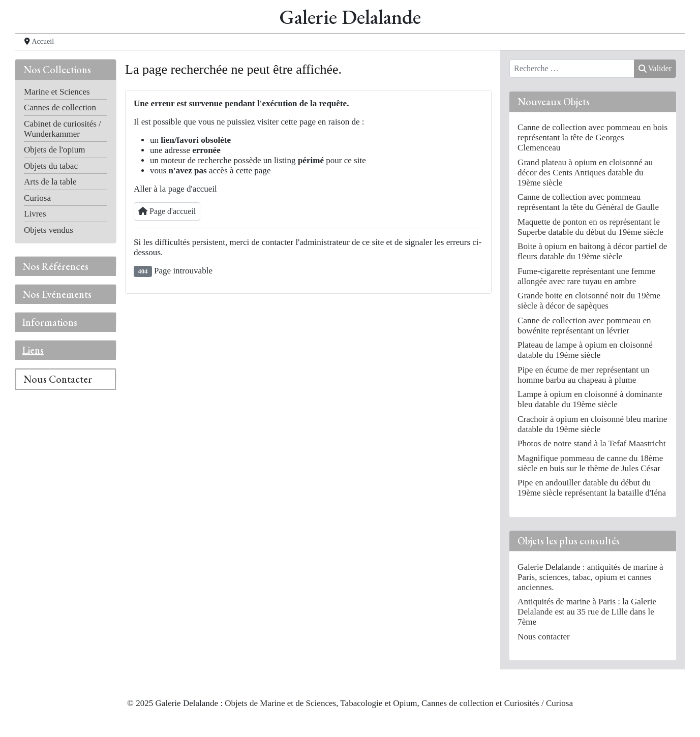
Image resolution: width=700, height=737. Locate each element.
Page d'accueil (167, 211)
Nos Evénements (57, 294)
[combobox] (572, 69)
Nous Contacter (58, 379)
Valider (655, 68)
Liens (33, 350)
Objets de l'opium (54, 150)
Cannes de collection (60, 108)
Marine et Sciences (57, 92)
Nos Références (55, 266)
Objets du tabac (51, 166)
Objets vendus (49, 230)
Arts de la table (50, 182)
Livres (35, 214)
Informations (50, 322)
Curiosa (37, 198)
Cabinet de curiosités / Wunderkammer (63, 129)
